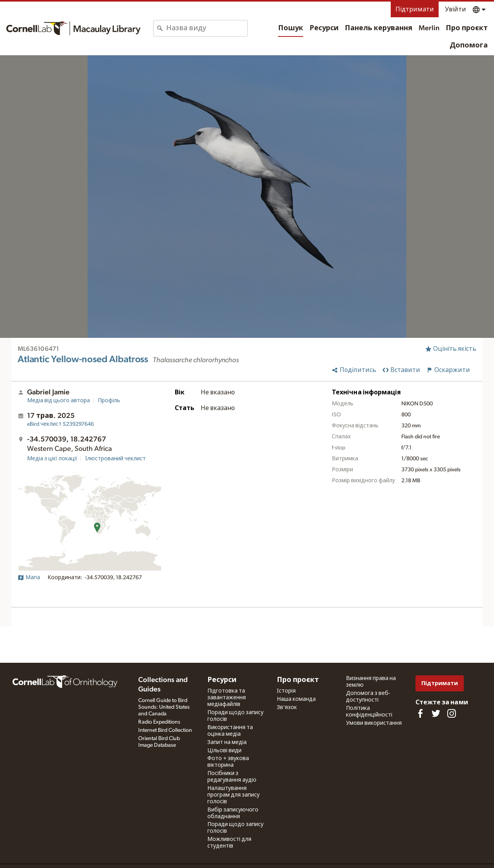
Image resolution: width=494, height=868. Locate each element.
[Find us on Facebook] (420, 713)
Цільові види (224, 751)
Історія (286, 691)
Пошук (291, 28)
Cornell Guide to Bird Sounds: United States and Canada (164, 707)
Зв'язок (287, 708)
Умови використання (374, 723)
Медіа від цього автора (59, 401)
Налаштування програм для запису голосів (233, 795)
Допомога (469, 46)
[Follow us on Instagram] (452, 713)
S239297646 (60, 424)
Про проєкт (467, 28)
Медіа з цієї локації (52, 459)
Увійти (456, 9)
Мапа (29, 578)
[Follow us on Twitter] (436, 713)
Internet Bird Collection (165, 730)
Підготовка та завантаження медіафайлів (227, 698)
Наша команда (296, 699)
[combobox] (207, 28)
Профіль (109, 401)
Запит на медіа (227, 742)
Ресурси (324, 28)
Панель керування (379, 28)
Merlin (429, 28)
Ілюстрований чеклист (115, 459)
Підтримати (415, 9)
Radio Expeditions (159, 722)
